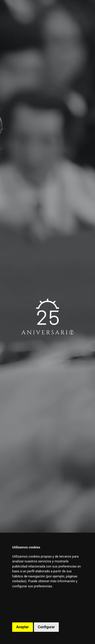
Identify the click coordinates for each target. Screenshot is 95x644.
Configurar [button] (46, 627)
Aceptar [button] (23, 627)
